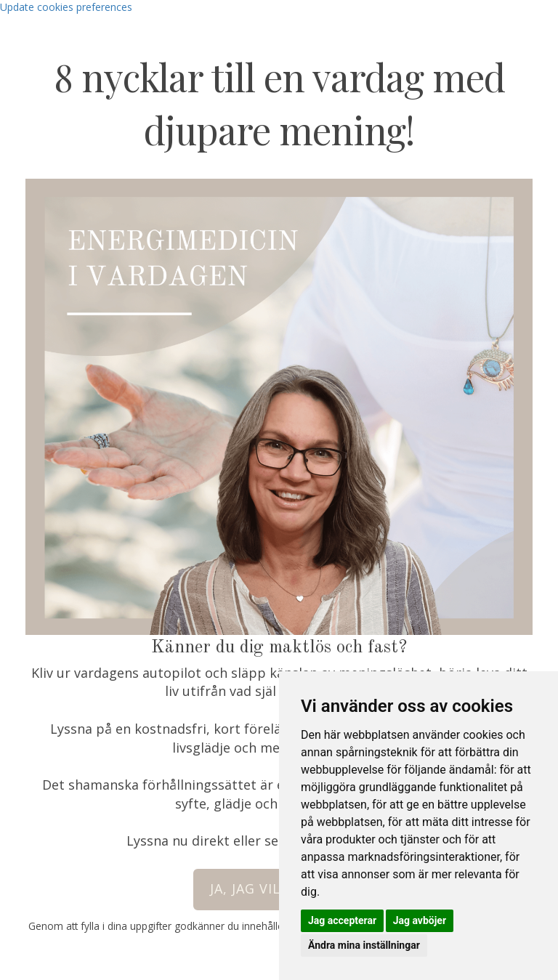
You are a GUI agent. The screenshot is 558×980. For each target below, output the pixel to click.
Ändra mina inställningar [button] (364, 945)
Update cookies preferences (66, 7)
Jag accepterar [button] (342, 920)
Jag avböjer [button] (420, 920)
